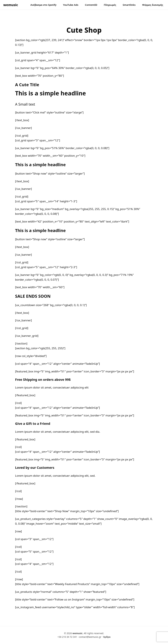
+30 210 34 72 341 (67, 637)
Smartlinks (129, 5)
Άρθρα (107, 637)
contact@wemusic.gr (90, 637)
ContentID (91, 5)
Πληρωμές (110, 5)
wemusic (11, 5)
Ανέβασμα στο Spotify (43, 5)
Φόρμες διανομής (153, 5)
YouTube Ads (71, 5)
